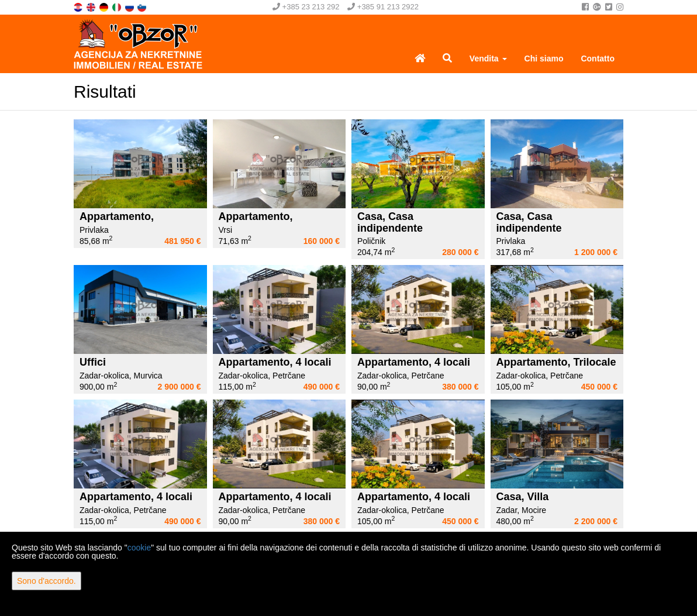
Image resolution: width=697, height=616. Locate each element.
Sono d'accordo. (46, 581)
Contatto (598, 58)
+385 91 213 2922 (383, 7)
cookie (139, 548)
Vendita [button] (488, 58)
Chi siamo (544, 58)
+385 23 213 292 (306, 7)
